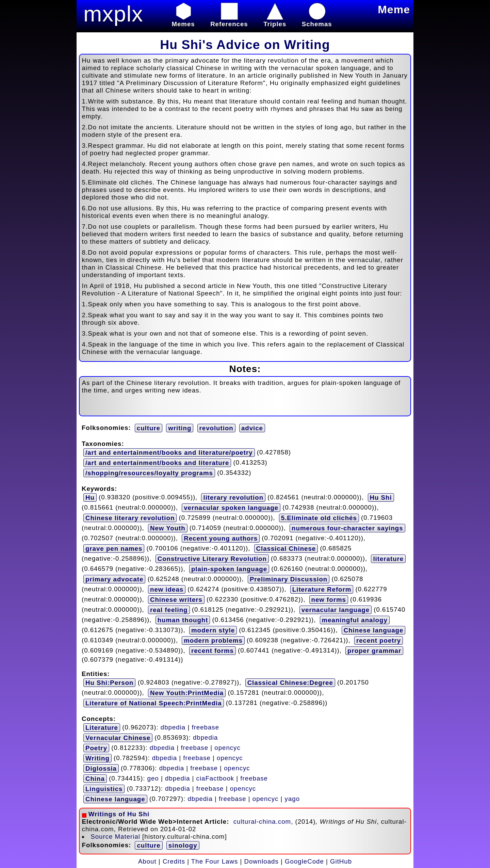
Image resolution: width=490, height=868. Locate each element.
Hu (90, 497)
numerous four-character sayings (347, 528)
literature (388, 559)
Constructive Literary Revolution (212, 559)
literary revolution (233, 497)
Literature (102, 728)
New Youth (168, 528)
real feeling (169, 610)
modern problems (213, 640)
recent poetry (379, 640)
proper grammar (374, 651)
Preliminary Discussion (289, 579)
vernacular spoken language (231, 508)
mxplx (113, 14)
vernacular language (336, 610)
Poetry (96, 748)
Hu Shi (381, 497)
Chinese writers (176, 600)
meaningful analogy (355, 620)
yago (292, 798)
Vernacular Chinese (118, 738)
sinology (183, 845)
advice (252, 428)
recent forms (213, 651)
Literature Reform (322, 589)
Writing (97, 758)
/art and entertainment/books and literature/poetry (169, 453)
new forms (329, 600)
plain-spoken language (229, 569)
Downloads (262, 861)
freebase (205, 727)
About (147, 861)
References (229, 20)
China (95, 779)
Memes (183, 20)
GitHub (341, 861)
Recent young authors (221, 538)
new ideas (167, 589)
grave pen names (114, 549)
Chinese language (374, 630)
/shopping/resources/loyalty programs (149, 473)
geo (153, 778)
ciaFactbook (215, 778)
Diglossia (101, 768)
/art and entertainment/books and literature (157, 463)
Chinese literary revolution (130, 518)
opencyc (227, 747)
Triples (275, 20)
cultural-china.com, (264, 822)
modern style (213, 630)
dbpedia (173, 727)
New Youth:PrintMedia (187, 693)
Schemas (317, 20)
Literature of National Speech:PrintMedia (154, 703)
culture (149, 428)
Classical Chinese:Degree (290, 683)
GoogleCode (304, 861)
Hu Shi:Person (110, 683)
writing (180, 428)
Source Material (115, 837)
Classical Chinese (286, 549)
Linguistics (104, 789)
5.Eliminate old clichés (319, 518)
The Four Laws (215, 861)
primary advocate (115, 579)
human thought (183, 620)
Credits (174, 861)
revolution (216, 428)
